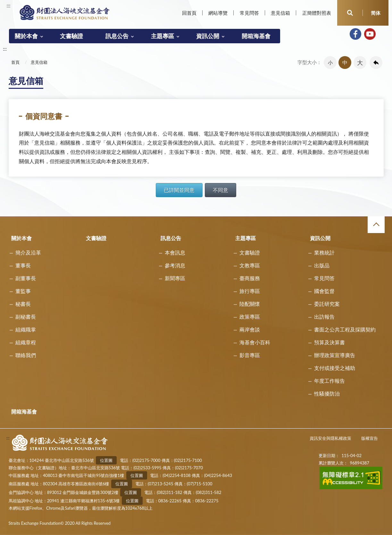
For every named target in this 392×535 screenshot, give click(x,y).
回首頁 (189, 13)
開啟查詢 (350, 13)
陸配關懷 (250, 304)
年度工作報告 (329, 381)
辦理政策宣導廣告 (335, 355)
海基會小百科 (255, 342)
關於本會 (26, 36)
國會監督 (324, 291)
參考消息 (175, 265)
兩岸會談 (250, 329)
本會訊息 (175, 252)
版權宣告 (370, 438)
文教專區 (250, 265)
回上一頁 (376, 63)
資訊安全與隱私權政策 (330, 438)
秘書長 (23, 304)
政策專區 (250, 317)
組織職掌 (26, 329)
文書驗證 (71, 36)
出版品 (322, 265)
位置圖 (106, 460)
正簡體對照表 (317, 13)
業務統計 (324, 252)
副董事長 (26, 278)
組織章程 (26, 342)
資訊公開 (208, 36)
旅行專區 (250, 291)
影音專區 (250, 355)
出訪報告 (324, 317)
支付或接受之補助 (335, 368)
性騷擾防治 (327, 393)
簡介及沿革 (28, 252)
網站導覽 (218, 13)
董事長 (23, 265)
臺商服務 (250, 278)
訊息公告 (117, 36)
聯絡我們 (26, 355)
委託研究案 (327, 304)
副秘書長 (26, 317)
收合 (376, 225)
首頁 (15, 62)
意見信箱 (280, 13)
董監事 (23, 291)
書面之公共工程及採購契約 (345, 329)
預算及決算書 (329, 342)
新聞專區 (175, 278)
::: (9, 5)
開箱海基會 (256, 36)
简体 (376, 13)
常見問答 (249, 13)
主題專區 (163, 36)
